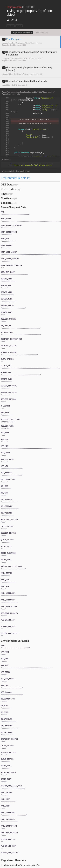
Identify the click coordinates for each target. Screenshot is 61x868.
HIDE (19, 26)
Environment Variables (15, 641)
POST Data (8, 189)
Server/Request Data (14, 207)
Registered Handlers (14, 860)
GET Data (7, 185)
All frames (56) (42, 32)
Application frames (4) (22, 32)
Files (4, 194)
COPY (11, 26)
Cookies (6, 198)
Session (6, 203)
